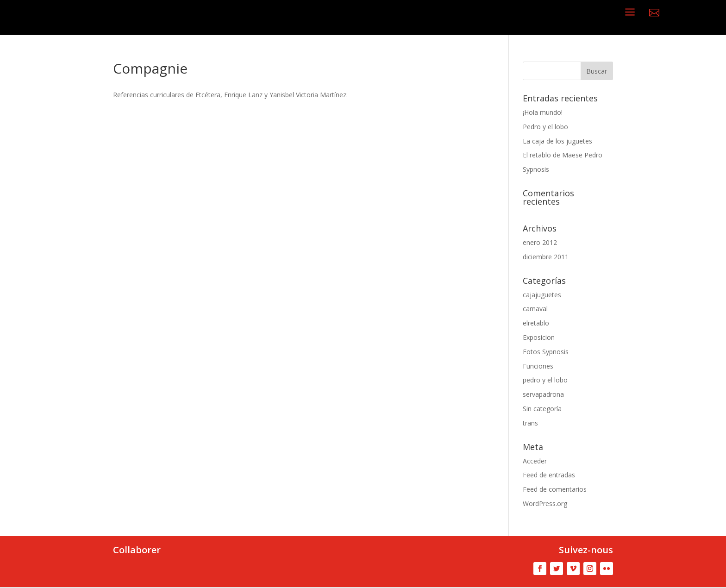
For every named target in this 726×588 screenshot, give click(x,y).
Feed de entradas (549, 475)
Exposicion (539, 337)
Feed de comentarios (555, 489)
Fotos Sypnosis (546, 352)
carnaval (535, 309)
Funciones (538, 366)
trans (530, 423)
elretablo (536, 323)
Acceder (535, 461)
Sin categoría (542, 409)
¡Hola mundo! (543, 112)
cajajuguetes (542, 295)
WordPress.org (545, 504)
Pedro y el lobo (545, 127)
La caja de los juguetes (557, 141)
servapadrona (543, 394)
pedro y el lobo (545, 380)
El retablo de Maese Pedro (563, 155)
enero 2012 (540, 242)
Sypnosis (536, 169)
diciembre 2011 (546, 257)
